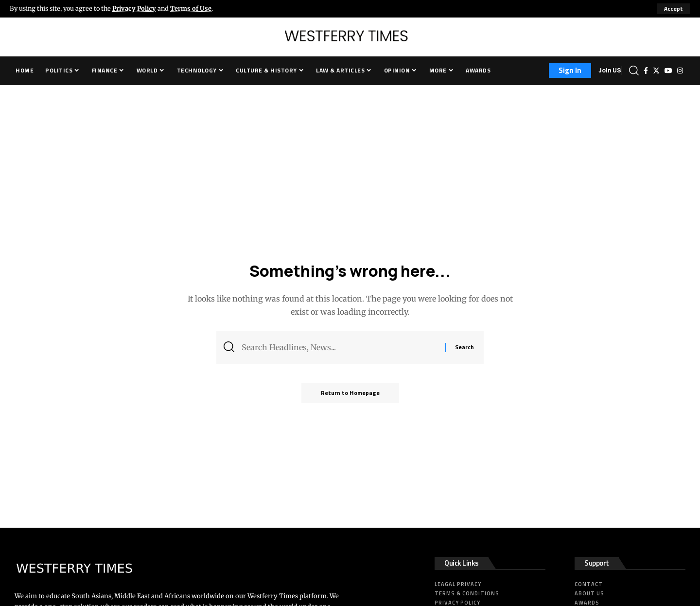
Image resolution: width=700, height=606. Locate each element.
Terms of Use (191, 8)
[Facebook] (646, 71)
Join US (610, 70)
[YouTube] (668, 71)
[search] (634, 71)
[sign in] (570, 71)
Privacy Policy (134, 8)
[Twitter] (656, 71)
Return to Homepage (350, 393)
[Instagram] (680, 71)
